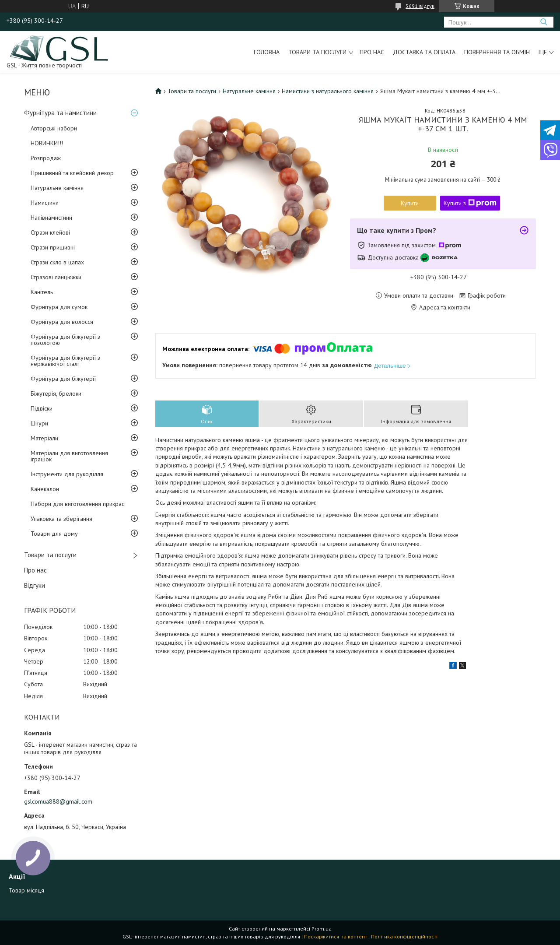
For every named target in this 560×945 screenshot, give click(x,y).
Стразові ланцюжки (56, 277)
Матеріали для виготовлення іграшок (69, 456)
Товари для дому (54, 534)
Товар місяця (26, 890)
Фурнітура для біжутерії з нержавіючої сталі (65, 361)
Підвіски (42, 408)
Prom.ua (322, 929)
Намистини (45, 203)
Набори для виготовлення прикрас (77, 504)
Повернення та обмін (497, 52)
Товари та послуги (317, 52)
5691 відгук (420, 6)
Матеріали (44, 438)
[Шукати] (544, 22)
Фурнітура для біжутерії (63, 379)
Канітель (42, 292)
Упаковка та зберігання (61, 519)
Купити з (470, 203)
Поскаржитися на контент (336, 936)
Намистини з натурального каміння (328, 91)
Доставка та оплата (424, 52)
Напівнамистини (51, 218)
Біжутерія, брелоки (56, 393)
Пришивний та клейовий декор (72, 173)
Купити (410, 203)
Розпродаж (46, 158)
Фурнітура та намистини (60, 113)
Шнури (39, 423)
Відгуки (35, 585)
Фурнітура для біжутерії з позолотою (65, 340)
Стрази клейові (50, 232)
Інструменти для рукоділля (67, 474)
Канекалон (45, 489)
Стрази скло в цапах (57, 262)
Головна (267, 52)
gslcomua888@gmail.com (58, 801)
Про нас (372, 52)
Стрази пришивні (53, 247)
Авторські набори (54, 128)
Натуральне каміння (57, 188)
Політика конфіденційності (404, 936)
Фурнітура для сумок (59, 307)
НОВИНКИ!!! (47, 143)
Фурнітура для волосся (62, 322)
